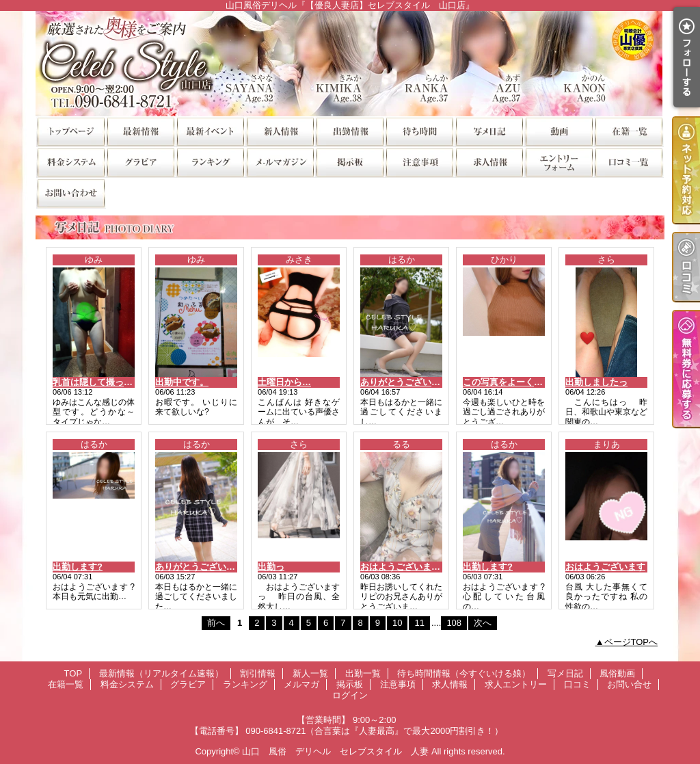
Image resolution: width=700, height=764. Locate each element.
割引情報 (210, 131)
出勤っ (271, 567)
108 (454, 623)
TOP (70, 131)
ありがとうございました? (412, 382)
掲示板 (349, 162)
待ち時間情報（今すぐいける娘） (419, 131)
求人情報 (489, 162)
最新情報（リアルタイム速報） (140, 131)
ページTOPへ (631, 642)
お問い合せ (70, 193)
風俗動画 (558, 131)
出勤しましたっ (596, 382)
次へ (483, 623)
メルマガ (280, 162)
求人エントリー (558, 162)
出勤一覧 (349, 131)
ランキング (210, 162)
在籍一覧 (628, 131)
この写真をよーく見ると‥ (516, 382)
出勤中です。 (182, 382)
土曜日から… (284, 382)
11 (419, 623)
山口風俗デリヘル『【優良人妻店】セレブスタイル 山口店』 (350, 63)
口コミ (628, 162)
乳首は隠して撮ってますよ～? (113, 382)
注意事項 (419, 162)
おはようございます (605, 567)
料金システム (70, 162)
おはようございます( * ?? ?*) (418, 567)
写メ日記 (489, 131)
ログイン (350, 695)
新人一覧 (280, 131)
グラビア (140, 162)
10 (397, 623)
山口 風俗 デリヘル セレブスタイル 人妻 (335, 751)
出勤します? (78, 567)
